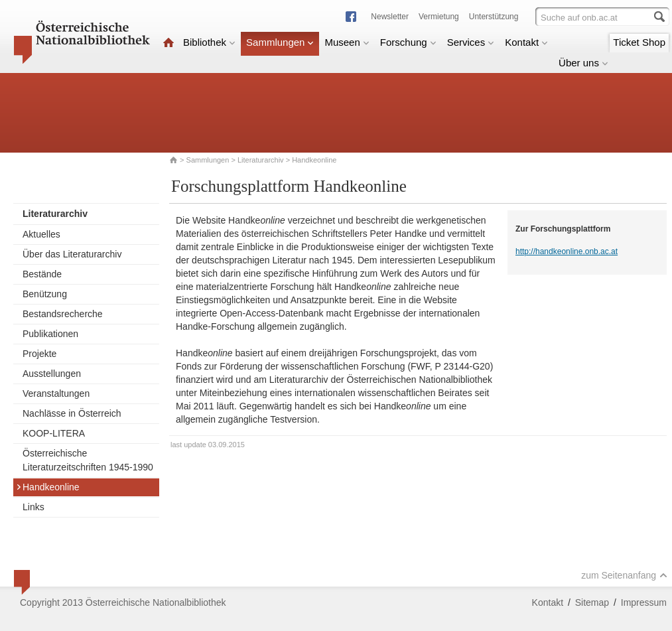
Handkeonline (48, 487)
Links (34, 507)
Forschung (408, 42)
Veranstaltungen (56, 393)
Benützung (45, 294)
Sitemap (592, 602)
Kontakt (526, 42)
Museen (347, 42)
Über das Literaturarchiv (72, 254)
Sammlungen (280, 42)
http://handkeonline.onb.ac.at (567, 251)
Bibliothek (209, 42)
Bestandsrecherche (63, 314)
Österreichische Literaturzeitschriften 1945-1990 (88, 460)
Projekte (39, 354)
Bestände (42, 274)
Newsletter (390, 17)
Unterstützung (494, 17)
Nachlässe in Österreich (72, 413)
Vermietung (439, 17)
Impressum (644, 602)
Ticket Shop (639, 42)
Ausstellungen (52, 374)
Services (471, 42)
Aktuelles (41, 234)
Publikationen (50, 334)
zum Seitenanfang (624, 575)
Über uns (583, 63)
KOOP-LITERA (54, 433)
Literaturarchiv (262, 160)
